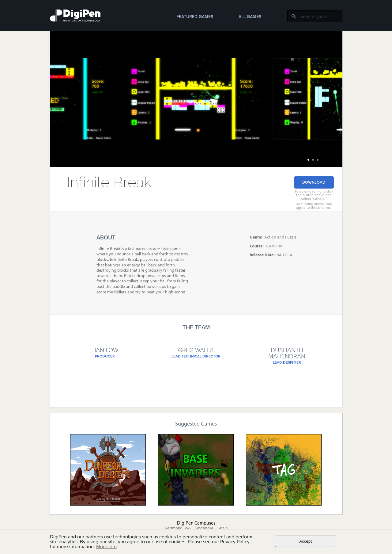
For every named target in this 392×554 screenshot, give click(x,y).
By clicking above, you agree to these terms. (314, 206)
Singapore (204, 528)
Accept (305, 541)
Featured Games (195, 17)
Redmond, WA (178, 528)
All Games (250, 17)
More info (106, 547)
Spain (222, 528)
